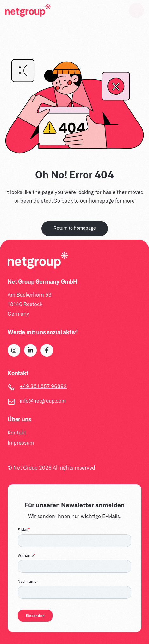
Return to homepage (75, 229)
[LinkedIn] (30, 350)
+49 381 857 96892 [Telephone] (43, 387)
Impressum (21, 443)
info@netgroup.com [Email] (43, 401)
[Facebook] (47, 350)
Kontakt (17, 433)
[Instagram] (14, 350)
